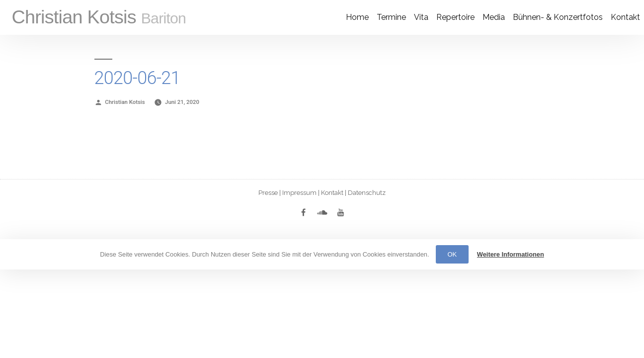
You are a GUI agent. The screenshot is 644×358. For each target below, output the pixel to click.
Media (494, 17)
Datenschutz (367, 193)
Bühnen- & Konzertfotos (558, 17)
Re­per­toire (455, 17)
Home (357, 17)
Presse (268, 193)
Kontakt (625, 17)
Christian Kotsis (99, 17)
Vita (421, 17)
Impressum (299, 193)
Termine (391, 17)
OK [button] (452, 254)
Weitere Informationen (511, 254)
